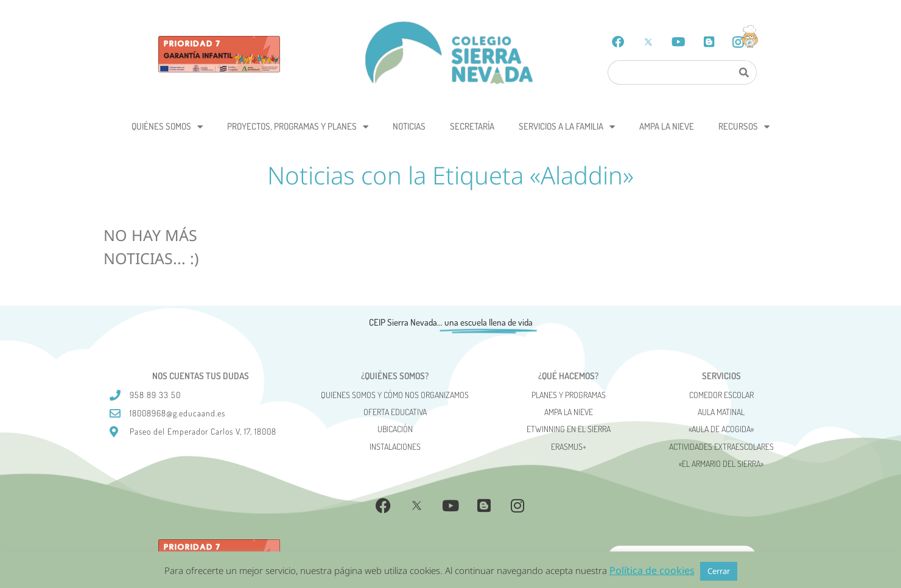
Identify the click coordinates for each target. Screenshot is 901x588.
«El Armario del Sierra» (721, 464)
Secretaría (472, 126)
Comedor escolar (721, 395)
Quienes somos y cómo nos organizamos (395, 395)
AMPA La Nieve (667, 126)
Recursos (744, 127)
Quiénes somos (167, 127)
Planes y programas (569, 395)
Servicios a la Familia (567, 127)
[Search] (743, 72)
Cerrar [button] (719, 571)
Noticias (409, 126)
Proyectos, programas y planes (298, 127)
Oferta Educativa (395, 412)
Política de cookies (652, 570)
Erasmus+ (569, 446)
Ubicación (395, 429)
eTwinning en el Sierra (569, 429)
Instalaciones (395, 446)
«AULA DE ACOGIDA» (721, 429)
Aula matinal (721, 412)
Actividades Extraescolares (721, 446)
